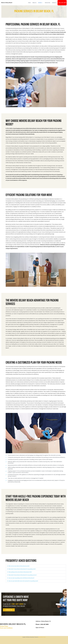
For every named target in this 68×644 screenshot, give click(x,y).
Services (41, 3)
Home (29, 3)
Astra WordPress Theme (42, 637)
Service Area (47, 3)
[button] (42, 3)
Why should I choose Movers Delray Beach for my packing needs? (22, 569)
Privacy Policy (4, 626)
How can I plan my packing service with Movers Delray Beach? (21, 578)
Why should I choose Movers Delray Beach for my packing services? (23, 575)
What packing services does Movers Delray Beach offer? (20, 572)
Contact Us (54, 3)
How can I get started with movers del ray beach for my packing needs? (23, 581)
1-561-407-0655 (62, 3)
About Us (34, 3)
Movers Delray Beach (7, 3)
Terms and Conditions (6, 628)
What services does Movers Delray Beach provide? (19, 566)
